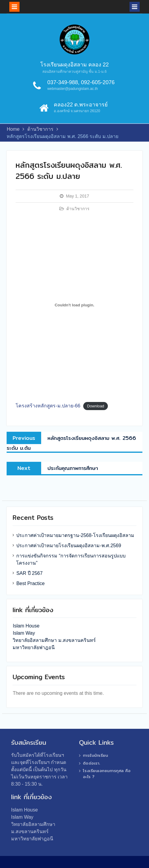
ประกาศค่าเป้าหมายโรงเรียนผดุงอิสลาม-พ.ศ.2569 (69, 546)
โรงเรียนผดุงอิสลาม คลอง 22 (74, 65)
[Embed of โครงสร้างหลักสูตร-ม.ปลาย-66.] (74, 305)
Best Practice (30, 583)
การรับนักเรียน (96, 755)
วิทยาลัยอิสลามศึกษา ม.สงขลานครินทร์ (54, 640)
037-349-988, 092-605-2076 (81, 82)
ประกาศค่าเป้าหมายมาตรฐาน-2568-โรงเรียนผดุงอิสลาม (75, 535)
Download (96, 406)
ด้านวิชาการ (78, 209)
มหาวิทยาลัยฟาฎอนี (34, 647)
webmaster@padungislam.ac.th (72, 89)
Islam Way (24, 633)
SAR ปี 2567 (29, 573)
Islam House (26, 626)
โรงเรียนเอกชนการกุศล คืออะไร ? (107, 774)
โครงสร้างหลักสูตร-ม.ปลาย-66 (48, 406)
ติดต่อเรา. (92, 763)
